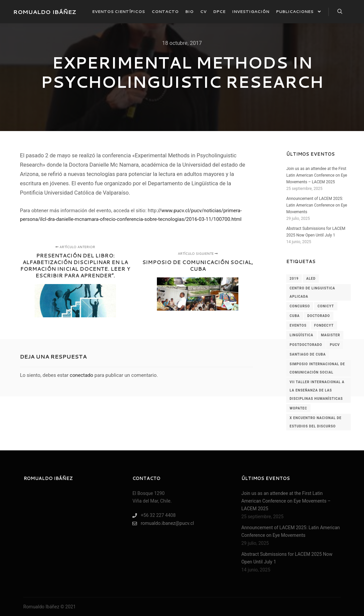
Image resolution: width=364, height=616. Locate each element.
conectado (82, 375)
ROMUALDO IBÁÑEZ (45, 12)
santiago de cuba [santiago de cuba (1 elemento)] (308, 354)
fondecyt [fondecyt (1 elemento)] (324, 325)
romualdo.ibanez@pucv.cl (163, 523)
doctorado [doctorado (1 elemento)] (318, 316)
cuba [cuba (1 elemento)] (295, 316)
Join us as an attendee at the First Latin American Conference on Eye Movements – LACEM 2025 (317, 175)
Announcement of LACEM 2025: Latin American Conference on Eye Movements (317, 205)
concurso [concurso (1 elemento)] (300, 306)
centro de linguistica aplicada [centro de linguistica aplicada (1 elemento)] (312, 292)
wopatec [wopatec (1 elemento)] (298, 408)
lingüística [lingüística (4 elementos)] (301, 335)
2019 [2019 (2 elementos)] (294, 279)
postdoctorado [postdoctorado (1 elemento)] (306, 345)
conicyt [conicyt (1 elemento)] (326, 306)
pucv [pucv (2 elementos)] (335, 345)
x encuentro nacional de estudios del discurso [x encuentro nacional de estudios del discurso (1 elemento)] (315, 422)
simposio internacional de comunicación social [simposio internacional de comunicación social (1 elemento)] (317, 368)
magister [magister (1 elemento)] (331, 335)
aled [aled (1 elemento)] (311, 279)
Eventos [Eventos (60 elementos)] (298, 325)
